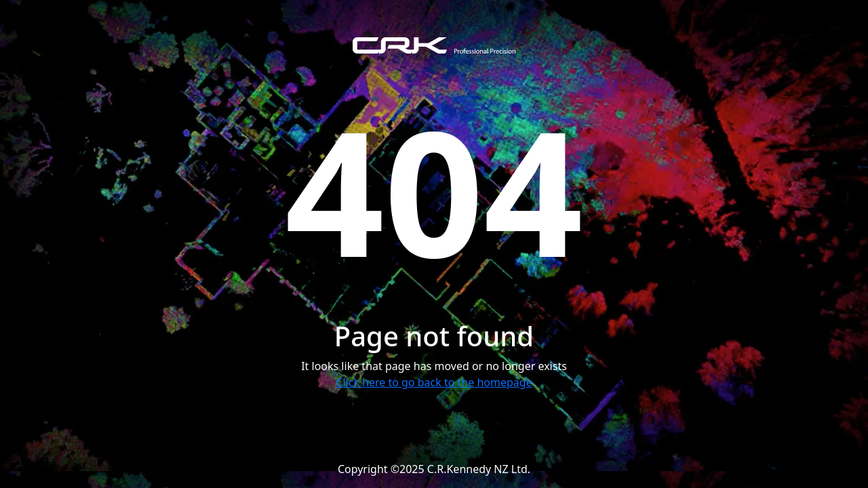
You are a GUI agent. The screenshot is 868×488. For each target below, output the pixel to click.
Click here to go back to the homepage (434, 382)
